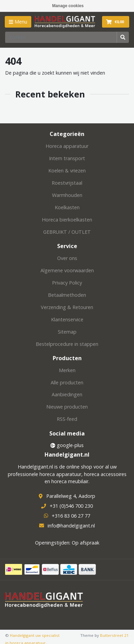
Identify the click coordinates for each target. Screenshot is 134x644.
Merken (67, 370)
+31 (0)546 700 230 (71, 506)
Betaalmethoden (67, 295)
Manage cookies (68, 6)
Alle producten (67, 382)
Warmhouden (67, 195)
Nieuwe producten (67, 407)
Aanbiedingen (67, 394)
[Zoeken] (61, 37)
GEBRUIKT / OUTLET (67, 232)
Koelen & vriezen (67, 171)
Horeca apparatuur (67, 146)
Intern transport (67, 158)
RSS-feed (67, 419)
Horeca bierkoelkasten (67, 220)
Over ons (67, 258)
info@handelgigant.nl (71, 526)
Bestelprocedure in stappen (67, 344)
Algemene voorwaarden (67, 270)
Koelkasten (67, 207)
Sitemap (67, 332)
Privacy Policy (67, 283)
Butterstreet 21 (114, 635)
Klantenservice (67, 319)
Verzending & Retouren (67, 307)
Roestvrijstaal (67, 183)
